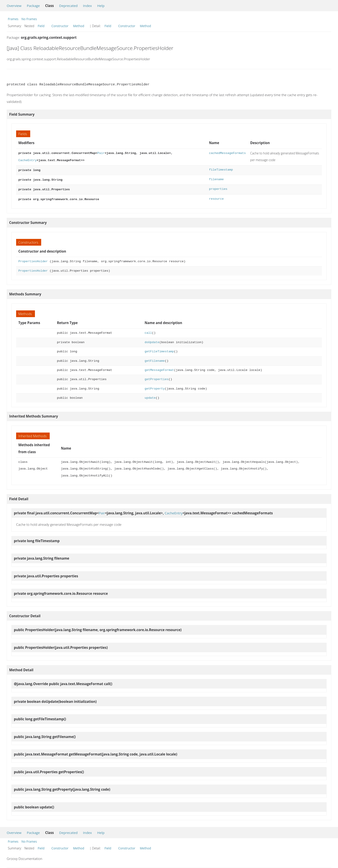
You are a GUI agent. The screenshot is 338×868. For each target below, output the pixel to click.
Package (33, 6)
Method (79, 26)
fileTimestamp (221, 169)
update (150, 396)
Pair (101, 153)
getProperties (157, 377)
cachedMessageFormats (227, 153)
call (148, 331)
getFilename (155, 359)
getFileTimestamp (159, 349)
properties (218, 188)
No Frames (29, 19)
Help (101, 6)
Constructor (60, 26)
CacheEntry (28, 160)
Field (41, 26)
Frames (13, 19)
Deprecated (68, 6)
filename (216, 179)
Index (87, 6)
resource (216, 197)
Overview (14, 6)
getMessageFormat (159, 368)
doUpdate (152, 340)
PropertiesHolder (33, 259)
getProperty (155, 386)
